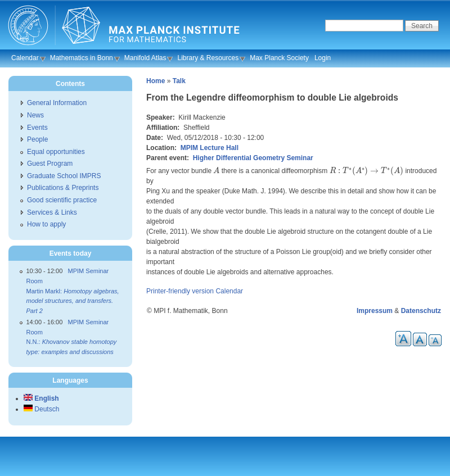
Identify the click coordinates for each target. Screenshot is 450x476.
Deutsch (41, 409)
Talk (179, 81)
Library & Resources (208, 58)
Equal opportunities (56, 152)
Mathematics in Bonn (82, 58)
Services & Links (52, 212)
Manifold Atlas (145, 58)
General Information (57, 103)
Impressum (375, 311)
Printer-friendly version (180, 291)
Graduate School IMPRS (64, 176)
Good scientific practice (62, 200)
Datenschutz (421, 311)
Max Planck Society (279, 58)
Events (37, 128)
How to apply (46, 224)
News (35, 115)
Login (323, 58)
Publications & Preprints (63, 188)
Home (156, 81)
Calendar (25, 58)
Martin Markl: (73, 301)
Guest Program (50, 164)
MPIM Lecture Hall (210, 148)
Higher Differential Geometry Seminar (253, 158)
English (41, 398)
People (37, 139)
